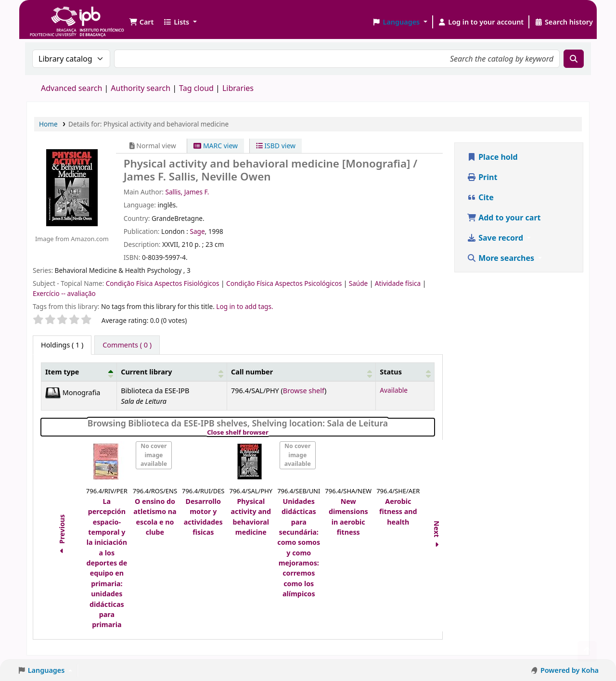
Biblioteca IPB (53, 14)
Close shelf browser (271, 433)
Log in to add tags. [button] (244, 306)
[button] (141, 22)
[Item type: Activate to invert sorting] (79, 372)
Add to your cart (504, 218)
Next (437, 535)
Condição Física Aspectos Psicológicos (285, 283)
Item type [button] (62, 372)
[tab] (127, 345)
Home (48, 124)
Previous (62, 536)
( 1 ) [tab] (62, 345)
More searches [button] (501, 258)
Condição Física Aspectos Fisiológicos (163, 283)
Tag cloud (196, 88)
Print (482, 177)
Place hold (492, 157)
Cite (480, 197)
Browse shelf (304, 391)
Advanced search (71, 88)
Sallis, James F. (187, 192)
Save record (496, 238)
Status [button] (391, 372)
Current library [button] (146, 372)
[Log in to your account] (481, 22)
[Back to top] (587, 651)
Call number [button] (252, 372)
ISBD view (276, 146)
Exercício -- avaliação (64, 293)
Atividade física (399, 283)
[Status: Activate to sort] (405, 372)
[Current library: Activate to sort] (172, 372)
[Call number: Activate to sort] (302, 372)
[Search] (574, 59)
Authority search (141, 88)
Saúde (359, 283)
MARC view (216, 146)
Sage (197, 231)
